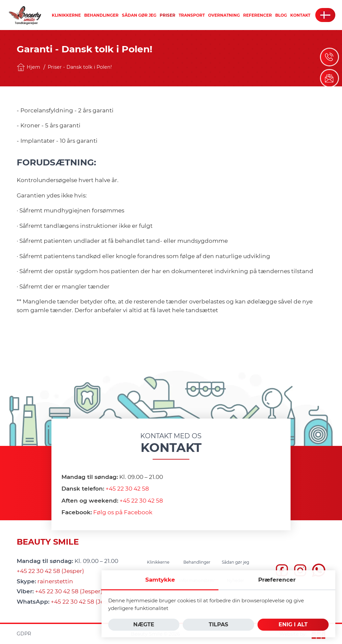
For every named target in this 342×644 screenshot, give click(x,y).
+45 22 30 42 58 (127, 489)
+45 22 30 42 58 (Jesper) (50, 571)
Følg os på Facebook (123, 512)
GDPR (24, 634)
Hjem (28, 67)
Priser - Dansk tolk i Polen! (80, 67)
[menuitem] (66, 15)
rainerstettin (55, 581)
